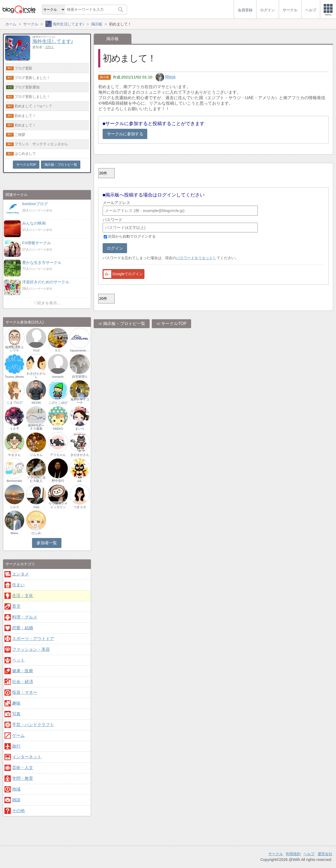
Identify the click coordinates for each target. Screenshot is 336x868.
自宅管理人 (80, 377)
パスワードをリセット (195, 258)
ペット (18, 660)
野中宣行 (58, 481)
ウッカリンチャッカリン (58, 505)
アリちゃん (58, 455)
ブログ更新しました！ (32, 78)
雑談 (16, 800)
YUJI (36, 350)
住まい (18, 585)
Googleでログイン (123, 274)
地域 (16, 789)
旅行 (16, 746)
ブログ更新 (23, 68)
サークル (276, 854)
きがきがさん (80, 455)
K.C (58, 350)
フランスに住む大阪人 (36, 479)
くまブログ (14, 403)
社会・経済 (23, 682)
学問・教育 (23, 778)
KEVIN (36, 403)
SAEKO (58, 429)
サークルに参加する (125, 134)
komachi (58, 377)
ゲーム (18, 735)
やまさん (14, 455)
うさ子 (14, 429)
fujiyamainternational (80, 350)
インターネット (27, 757)
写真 (16, 714)
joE (80, 481)
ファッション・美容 (31, 649)
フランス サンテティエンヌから (41, 144)
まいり (80, 429)
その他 (18, 811)
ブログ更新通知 (27, 87)
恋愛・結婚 (23, 628)
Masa (170, 77)
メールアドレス (116, 203)
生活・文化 (23, 596)
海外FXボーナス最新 (36, 427)
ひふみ (36, 533)
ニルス (14, 507)
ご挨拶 (20, 135)
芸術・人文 (23, 768)
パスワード (112, 220)
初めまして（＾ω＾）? (33, 106)
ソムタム (36, 455)
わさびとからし (36, 375)
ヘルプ (309, 854)
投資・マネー (25, 692)
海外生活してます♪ (53, 41)
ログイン (115, 248)
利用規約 (293, 854)
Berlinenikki (14, 481)
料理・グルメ (25, 617)
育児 (16, 606)
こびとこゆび (58, 403)
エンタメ (20, 574)
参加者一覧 (47, 543)
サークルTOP (174, 324)
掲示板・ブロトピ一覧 (124, 324)
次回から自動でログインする (132, 237)
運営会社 (325, 854)
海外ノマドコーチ (80, 401)
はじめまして (25, 153)
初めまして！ (25, 116)
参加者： (43, 47)
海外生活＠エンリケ (14, 349)
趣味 (16, 703)
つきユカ (80, 507)
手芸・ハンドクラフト (33, 725)
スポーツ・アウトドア (33, 639)
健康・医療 (23, 671)
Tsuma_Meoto (14, 377)
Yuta (36, 507)
